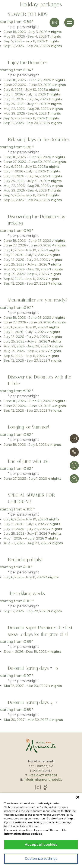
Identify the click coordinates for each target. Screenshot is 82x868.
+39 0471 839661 (43, 775)
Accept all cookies (41, 845)
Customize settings (41, 859)
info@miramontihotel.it (43, 779)
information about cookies (23, 834)
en (55, 22)
